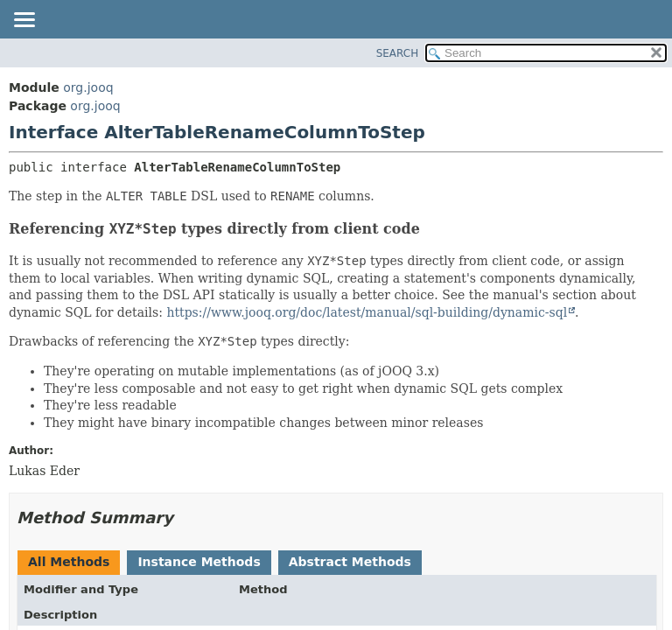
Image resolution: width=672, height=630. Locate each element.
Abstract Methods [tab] (350, 562)
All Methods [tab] (69, 562)
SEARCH (398, 53)
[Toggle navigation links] (24, 21)
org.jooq (88, 87)
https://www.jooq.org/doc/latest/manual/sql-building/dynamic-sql (367, 312)
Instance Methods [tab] (199, 562)
